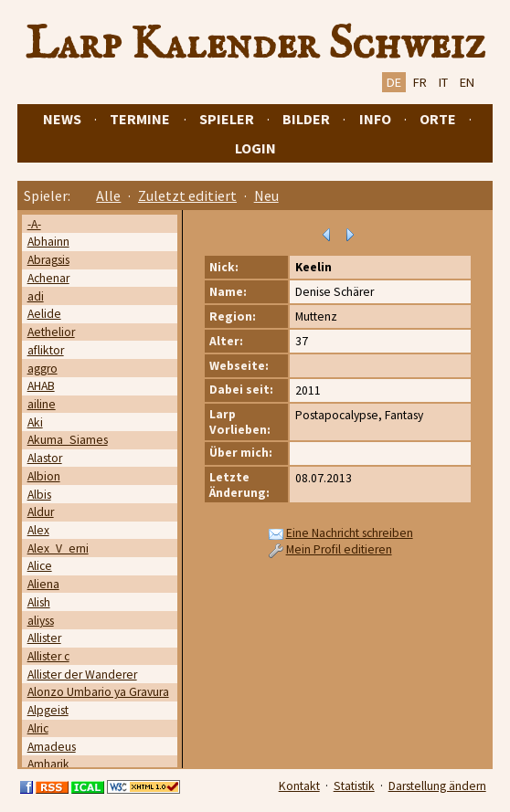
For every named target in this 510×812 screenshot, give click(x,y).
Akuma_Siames (68, 440)
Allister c (48, 656)
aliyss (41, 621)
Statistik (354, 786)
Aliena (43, 584)
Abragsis (48, 260)
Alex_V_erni (58, 548)
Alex (38, 530)
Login (255, 148)
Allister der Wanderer (82, 675)
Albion (44, 476)
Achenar (48, 278)
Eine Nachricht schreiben (350, 533)
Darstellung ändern (437, 786)
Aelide (44, 314)
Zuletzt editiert (187, 195)
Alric (38, 728)
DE (394, 82)
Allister (44, 638)
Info (375, 119)
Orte (438, 119)
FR (420, 82)
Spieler (227, 119)
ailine (42, 404)
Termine (140, 119)
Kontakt (299, 786)
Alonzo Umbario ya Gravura (98, 692)
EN (467, 82)
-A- (34, 224)
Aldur (41, 512)
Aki (35, 422)
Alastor (45, 458)
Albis (39, 495)
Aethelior (51, 332)
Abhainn (48, 242)
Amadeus (52, 747)
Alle (108, 195)
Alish (39, 602)
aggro (42, 369)
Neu (266, 195)
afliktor (46, 350)
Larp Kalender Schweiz (255, 45)
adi (36, 296)
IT (443, 82)
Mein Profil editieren (339, 549)
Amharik (48, 764)
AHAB (41, 386)
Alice (40, 566)
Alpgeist (48, 710)
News (62, 119)
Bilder (306, 119)
